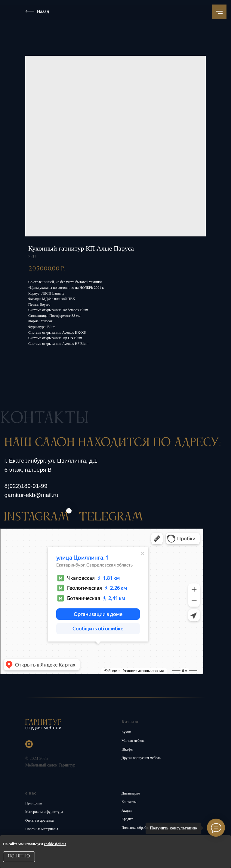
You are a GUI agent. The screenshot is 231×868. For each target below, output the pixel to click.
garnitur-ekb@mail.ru (31, 495)
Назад (43, 11)
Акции (127, 810)
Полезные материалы (42, 829)
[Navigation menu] (219, 12)
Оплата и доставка (39, 820)
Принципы (34, 803)
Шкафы (127, 749)
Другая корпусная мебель (141, 758)
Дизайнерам (131, 793)
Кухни (126, 732)
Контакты (129, 802)
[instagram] (29, 744)
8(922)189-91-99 (26, 486)
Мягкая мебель (133, 741)
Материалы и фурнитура (44, 812)
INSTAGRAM (37, 517)
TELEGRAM (111, 517)
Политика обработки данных (144, 828)
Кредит (127, 819)
